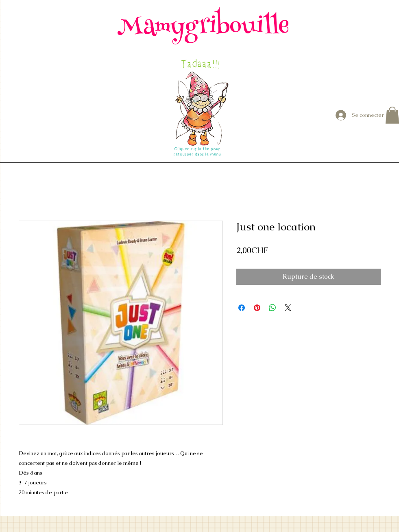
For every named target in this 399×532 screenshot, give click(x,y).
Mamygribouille (203, 28)
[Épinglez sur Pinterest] (257, 308)
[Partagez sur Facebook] (242, 308)
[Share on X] (288, 308)
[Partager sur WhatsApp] (273, 308)
